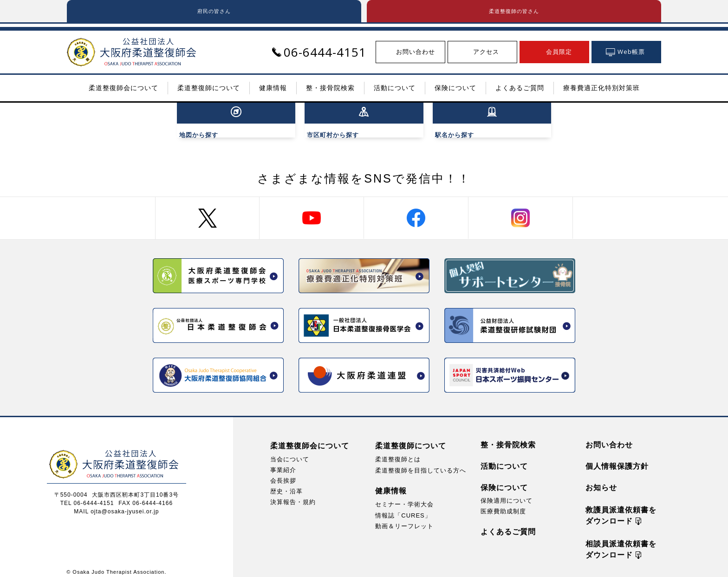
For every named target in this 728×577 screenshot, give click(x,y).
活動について (504, 459)
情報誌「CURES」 (403, 508)
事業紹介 (283, 463)
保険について (504, 481)
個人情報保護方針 (617, 459)
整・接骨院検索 (508, 438)
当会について (290, 452)
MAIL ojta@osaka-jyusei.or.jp (116, 505)
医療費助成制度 (503, 504)
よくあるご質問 (508, 525)
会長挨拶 (283, 474)
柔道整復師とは (398, 452)
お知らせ (601, 481)
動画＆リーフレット (404, 519)
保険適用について (507, 494)
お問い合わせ (609, 438)
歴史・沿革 (286, 484)
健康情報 (391, 484)
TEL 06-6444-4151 (87, 496)
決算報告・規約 (293, 495)
